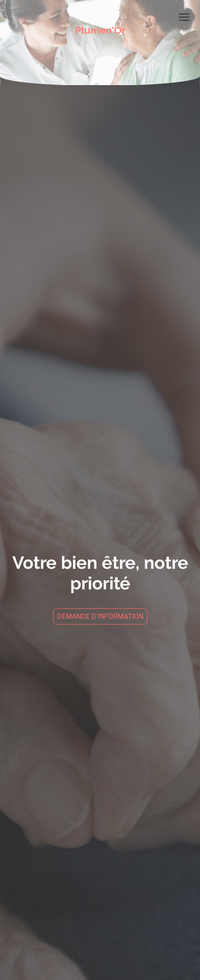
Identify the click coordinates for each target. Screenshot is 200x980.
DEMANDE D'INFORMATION (100, 616)
